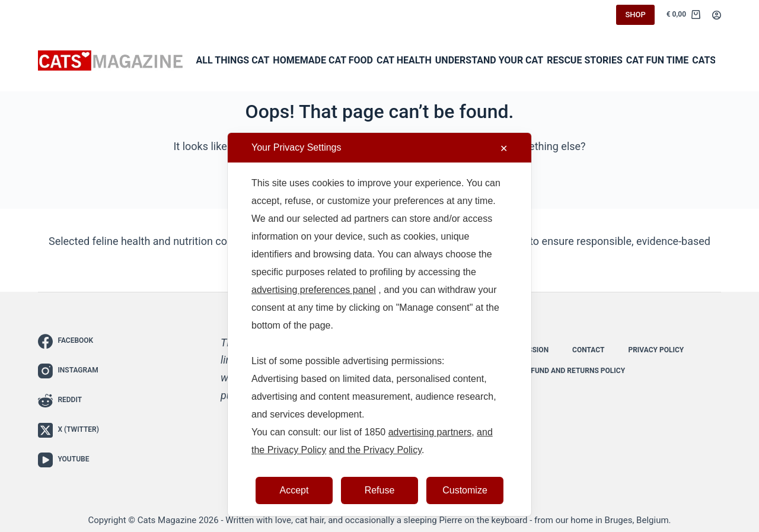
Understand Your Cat (489, 60)
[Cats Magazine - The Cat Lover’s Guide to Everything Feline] (111, 61)
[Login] (717, 15)
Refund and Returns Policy (574, 371)
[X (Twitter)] (68, 430)
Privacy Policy (656, 350)
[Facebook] (68, 341)
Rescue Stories (584, 60)
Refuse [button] (380, 490)
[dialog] (379, 324)
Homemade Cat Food (323, 60)
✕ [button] (504, 149)
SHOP (635, 15)
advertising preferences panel (314, 290)
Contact (588, 350)
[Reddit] (68, 401)
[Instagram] (68, 371)
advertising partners (430, 432)
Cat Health (404, 60)
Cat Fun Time (658, 60)
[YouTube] (68, 460)
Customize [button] (465, 490)
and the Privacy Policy (375, 450)
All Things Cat (233, 60)
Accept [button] (294, 490)
